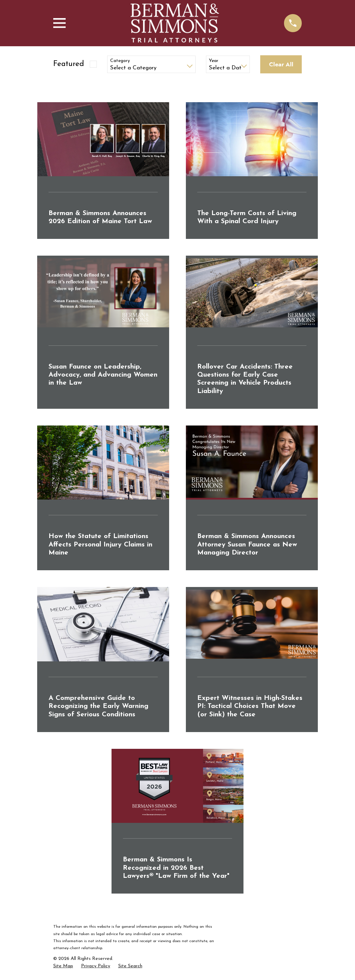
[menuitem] (63, 966)
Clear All (281, 64)
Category (120, 61)
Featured (69, 64)
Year (214, 61)
